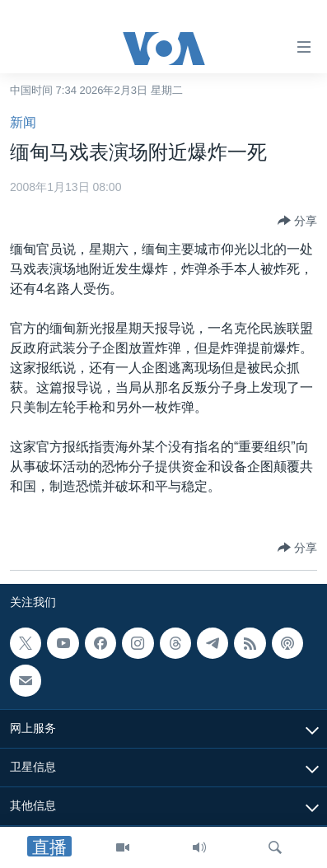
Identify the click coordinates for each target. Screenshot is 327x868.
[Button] (297, 221)
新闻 (23, 122)
